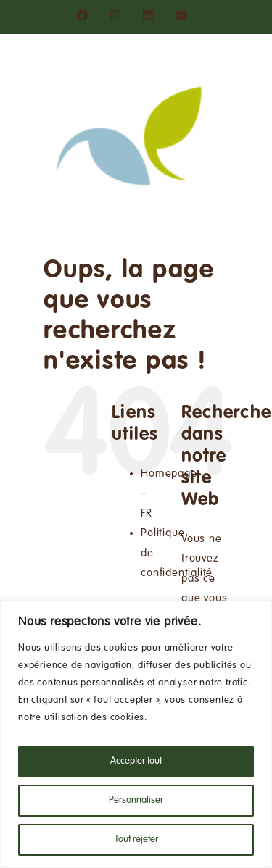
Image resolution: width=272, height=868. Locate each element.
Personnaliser (136, 801)
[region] (136, 734)
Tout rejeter (136, 840)
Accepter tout (136, 761)
